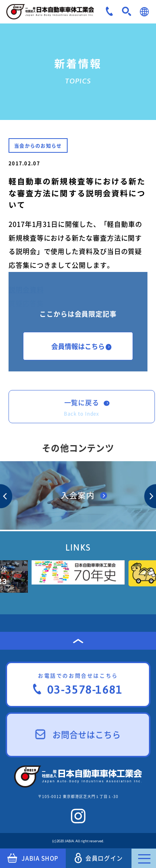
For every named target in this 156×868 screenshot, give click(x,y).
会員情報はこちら (81, 346)
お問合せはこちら (78, 734)
